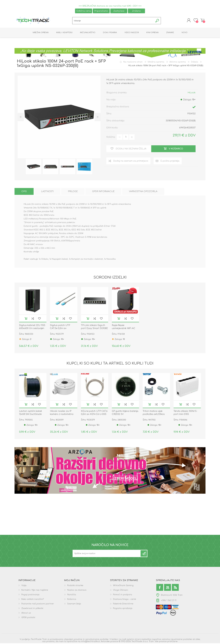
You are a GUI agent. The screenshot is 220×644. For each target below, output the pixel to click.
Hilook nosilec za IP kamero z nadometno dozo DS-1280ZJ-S (62, 415)
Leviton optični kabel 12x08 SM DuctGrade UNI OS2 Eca (30, 415)
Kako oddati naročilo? (33, 600)
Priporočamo (101, 11)
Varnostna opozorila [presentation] (143, 192)
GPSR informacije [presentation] (103, 192)
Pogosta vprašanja (123, 609)
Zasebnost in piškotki (32, 609)
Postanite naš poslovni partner (38, 605)
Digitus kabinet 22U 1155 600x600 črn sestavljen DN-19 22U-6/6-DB (32, 329)
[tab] (24, 192)
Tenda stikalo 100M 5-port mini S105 (185, 413)
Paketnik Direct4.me (123, 605)
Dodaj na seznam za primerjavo (33, 319)
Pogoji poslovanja (30, 595)
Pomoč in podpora (123, 595)
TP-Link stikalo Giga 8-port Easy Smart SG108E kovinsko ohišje (94, 329)
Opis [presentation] (24, 192)
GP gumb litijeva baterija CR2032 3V (125, 413)
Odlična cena (84, 11)
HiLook (192, 93)
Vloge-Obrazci (121, 591)
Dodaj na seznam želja (39, 319)
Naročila (72, 595)
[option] (34, 167)
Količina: (111, 138)
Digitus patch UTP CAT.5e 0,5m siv (60, 328)
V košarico (26, 319)
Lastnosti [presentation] (47, 192)
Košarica (202, 21)
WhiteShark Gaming (123, 586)
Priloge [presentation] (73, 192)
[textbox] (113, 21)
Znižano (136, 11)
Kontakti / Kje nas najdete (35, 591)
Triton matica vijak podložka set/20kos (154, 413)
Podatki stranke (75, 586)
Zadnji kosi (119, 11)
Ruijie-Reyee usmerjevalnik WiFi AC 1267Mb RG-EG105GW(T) (125, 329)
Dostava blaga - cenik (125, 600)
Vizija (24, 586)
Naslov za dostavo (77, 591)
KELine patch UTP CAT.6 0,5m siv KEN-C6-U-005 (94, 413)
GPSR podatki (28, 618)
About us (26, 614)
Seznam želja (74, 605)
